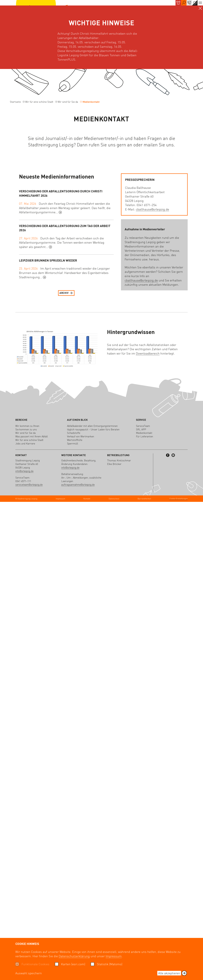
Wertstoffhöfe (75, 440)
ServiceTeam (143, 426)
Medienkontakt (144, 433)
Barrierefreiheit (144, 499)
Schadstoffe (74, 433)
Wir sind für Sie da (68, 102)
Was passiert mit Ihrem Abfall (32, 436)
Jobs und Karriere (25, 443)
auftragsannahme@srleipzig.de (78, 484)
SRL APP (141, 429)
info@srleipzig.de (24, 471)
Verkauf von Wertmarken (81, 436)
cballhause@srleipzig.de (152, 209)
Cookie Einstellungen (179, 499)
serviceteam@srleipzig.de (29, 484)
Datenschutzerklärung (74, 956)
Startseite (15, 102)
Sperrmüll (73, 443)
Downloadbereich (148, 353)
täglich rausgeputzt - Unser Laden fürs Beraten (93, 429)
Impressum (114, 956)
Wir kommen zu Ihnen (27, 426)
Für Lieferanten (145, 436)
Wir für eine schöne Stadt (39, 102)
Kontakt (87, 499)
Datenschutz (114, 499)
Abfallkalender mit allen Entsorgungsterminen (92, 426)
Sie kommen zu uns (26, 429)
